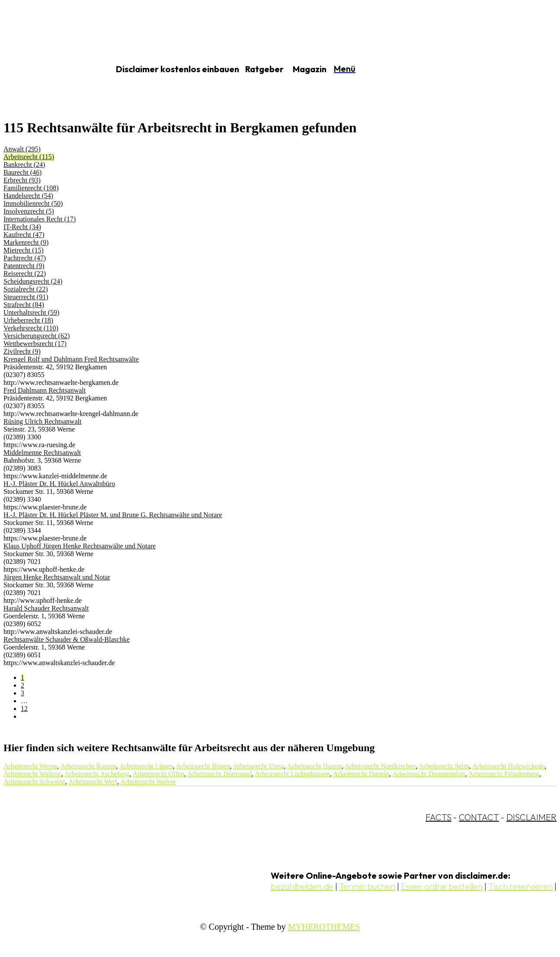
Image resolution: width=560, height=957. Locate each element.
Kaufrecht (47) (24, 235)
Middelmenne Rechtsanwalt (42, 453)
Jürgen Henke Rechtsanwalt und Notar (57, 577)
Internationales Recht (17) (40, 219)
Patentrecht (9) (24, 266)
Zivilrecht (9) (22, 351)
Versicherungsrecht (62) (37, 336)
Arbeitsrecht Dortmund (219, 774)
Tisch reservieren (520, 886)
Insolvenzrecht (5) (29, 211)
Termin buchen (367, 886)
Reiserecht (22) (25, 274)
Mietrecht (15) (24, 250)
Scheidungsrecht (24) (33, 281)
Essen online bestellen (442, 886)
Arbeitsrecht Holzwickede (508, 766)
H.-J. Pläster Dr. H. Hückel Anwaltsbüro (59, 484)
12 (24, 709)
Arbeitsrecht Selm (444, 766)
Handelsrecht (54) (28, 196)
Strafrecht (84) (24, 305)
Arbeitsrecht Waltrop (32, 774)
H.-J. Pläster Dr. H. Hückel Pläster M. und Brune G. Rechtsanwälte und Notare (113, 515)
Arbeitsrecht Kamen (88, 766)
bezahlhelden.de (302, 886)
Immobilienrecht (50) (33, 203)
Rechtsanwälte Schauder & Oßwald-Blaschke (67, 639)
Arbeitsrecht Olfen (159, 774)
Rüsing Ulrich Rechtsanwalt (42, 421)
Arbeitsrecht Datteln (361, 774)
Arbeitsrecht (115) (29, 157)
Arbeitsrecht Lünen (146, 766)
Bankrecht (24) (24, 165)
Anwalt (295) (22, 149)
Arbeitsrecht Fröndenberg (504, 774)
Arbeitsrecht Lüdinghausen (292, 774)
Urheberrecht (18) (28, 320)
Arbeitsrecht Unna (259, 766)
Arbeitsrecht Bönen (203, 766)
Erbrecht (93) (22, 180)
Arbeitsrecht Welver (148, 782)
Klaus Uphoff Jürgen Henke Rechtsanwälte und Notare (80, 546)
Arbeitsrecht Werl (93, 782)
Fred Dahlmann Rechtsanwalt (45, 390)
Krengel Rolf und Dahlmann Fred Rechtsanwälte (71, 359)
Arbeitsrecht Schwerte (34, 782)
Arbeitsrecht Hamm (315, 766)
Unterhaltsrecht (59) (31, 312)
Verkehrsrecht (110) (31, 328)
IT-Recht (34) (22, 227)
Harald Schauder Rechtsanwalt (46, 608)
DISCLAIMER (531, 817)
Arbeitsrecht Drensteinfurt (429, 774)
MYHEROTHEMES (324, 927)
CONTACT (479, 817)
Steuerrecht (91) (26, 297)
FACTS (438, 817)
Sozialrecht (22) (26, 289)
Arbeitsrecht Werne (30, 766)
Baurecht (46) (22, 172)
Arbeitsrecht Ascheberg (97, 774)
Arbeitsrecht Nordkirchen (380, 766)
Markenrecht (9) (26, 242)
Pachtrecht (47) (25, 258)
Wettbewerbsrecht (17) (35, 344)
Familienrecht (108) (31, 188)
